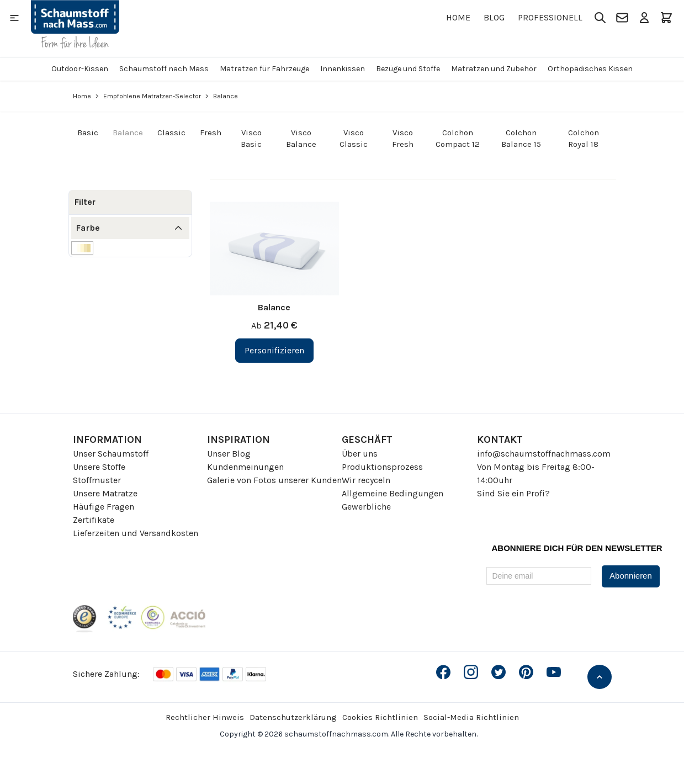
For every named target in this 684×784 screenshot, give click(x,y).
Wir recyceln (366, 480)
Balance (128, 133)
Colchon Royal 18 (584, 138)
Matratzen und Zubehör (494, 69)
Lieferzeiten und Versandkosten (136, 533)
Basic (88, 133)
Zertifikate (94, 520)
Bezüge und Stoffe (408, 69)
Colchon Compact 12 (458, 138)
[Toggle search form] (600, 18)
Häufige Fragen (104, 507)
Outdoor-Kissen (80, 69)
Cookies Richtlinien (380, 717)
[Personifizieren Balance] (274, 351)
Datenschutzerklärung (293, 717)
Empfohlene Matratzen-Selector (152, 96)
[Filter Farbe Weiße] (82, 248)
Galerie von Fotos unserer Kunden (274, 480)
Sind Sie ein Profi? (513, 493)
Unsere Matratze (105, 493)
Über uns (360, 454)
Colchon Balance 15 (521, 138)
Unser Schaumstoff (111, 454)
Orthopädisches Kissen (590, 69)
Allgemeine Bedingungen (393, 493)
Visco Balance (301, 138)
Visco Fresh (403, 138)
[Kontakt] (622, 18)
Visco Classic (354, 138)
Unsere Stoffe (99, 467)
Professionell (550, 17)
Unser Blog (229, 454)
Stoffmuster (97, 480)
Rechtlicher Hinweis (205, 717)
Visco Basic (251, 138)
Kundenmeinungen (245, 467)
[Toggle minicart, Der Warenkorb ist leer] (666, 18)
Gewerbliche (366, 507)
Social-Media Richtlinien (471, 717)
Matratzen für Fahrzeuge (264, 69)
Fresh (211, 133)
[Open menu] (14, 18)
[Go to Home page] (75, 24)
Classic (171, 133)
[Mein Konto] (644, 18)
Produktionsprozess (382, 467)
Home (458, 17)
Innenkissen (343, 69)
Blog (494, 17)
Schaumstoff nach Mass (164, 69)
